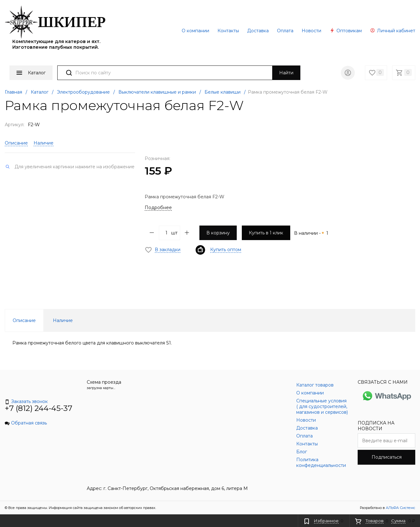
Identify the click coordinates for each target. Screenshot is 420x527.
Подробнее (158, 208)
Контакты (228, 31)
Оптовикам (346, 31)
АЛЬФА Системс (400, 508)
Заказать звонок (26, 401)
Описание (16, 143)
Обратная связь (26, 423)
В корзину (218, 233)
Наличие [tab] (63, 320)
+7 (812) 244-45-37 (39, 408)
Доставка (258, 31)
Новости (311, 31)
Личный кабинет (393, 31)
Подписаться (387, 457)
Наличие (44, 143)
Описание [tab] (24, 320)
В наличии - (311, 233)
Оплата (285, 31)
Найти (286, 73)
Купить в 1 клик (266, 233)
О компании (195, 31)
